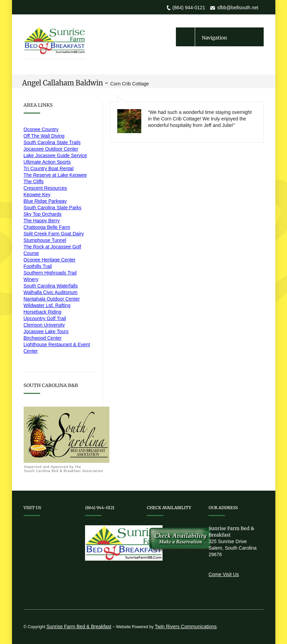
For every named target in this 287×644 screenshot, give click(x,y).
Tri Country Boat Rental (49, 168)
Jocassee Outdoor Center (51, 149)
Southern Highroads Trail (50, 273)
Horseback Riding (43, 312)
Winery (31, 279)
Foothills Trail (38, 266)
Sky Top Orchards (43, 214)
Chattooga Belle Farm (47, 227)
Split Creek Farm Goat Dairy (54, 234)
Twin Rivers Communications (186, 627)
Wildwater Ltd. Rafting (47, 305)
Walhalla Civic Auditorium (51, 292)
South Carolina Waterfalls (51, 286)
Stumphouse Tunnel (45, 240)
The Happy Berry (42, 221)
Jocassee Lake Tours (46, 331)
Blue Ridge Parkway (45, 201)
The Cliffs (34, 182)
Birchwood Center (43, 338)
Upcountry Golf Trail (45, 318)
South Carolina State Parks (53, 208)
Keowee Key (37, 195)
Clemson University (44, 325)
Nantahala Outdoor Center (52, 299)
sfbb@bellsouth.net (238, 8)
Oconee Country (41, 129)
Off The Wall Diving (44, 136)
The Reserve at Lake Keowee (55, 175)
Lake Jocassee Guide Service (55, 155)
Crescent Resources (45, 188)
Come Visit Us (224, 574)
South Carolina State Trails (52, 142)
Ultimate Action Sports (47, 162)
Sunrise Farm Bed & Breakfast (79, 627)
